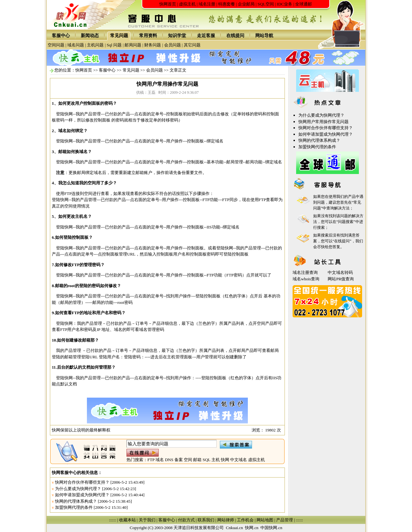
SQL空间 (266, 4)
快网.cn (252, 528)
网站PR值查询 (341, 279)
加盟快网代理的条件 (74, 507)
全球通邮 (304, 4)
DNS (169, 460)
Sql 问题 (114, 45)
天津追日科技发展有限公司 (199, 528)
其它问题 (192, 45)
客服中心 (61, 36)
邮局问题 (133, 45)
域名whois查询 (306, 279)
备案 (179, 460)
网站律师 (226, 520)
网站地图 (265, 520)
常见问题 (119, 36)
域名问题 (76, 45)
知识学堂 (177, 36)
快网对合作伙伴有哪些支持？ (82, 482)
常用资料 (148, 36)
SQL (206, 460)
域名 (160, 460)
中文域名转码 (340, 272)
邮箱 (197, 460)
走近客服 (206, 36)
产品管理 (285, 520)
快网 (225, 460)
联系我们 (206, 520)
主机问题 (95, 45)
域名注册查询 (305, 272)
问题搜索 (346, 222)
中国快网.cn (271, 528)
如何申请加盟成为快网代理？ (82, 495)
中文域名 (239, 460)
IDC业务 (285, 4)
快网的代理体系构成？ (76, 501)
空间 (188, 460)
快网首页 (168, 4)
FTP (151, 460)
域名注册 (207, 4)
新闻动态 (90, 36)
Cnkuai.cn (234, 528)
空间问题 (56, 45)
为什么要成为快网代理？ (78, 489)
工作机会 (245, 520)
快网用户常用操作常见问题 (323, 122)
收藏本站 (127, 520)
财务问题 (153, 45)
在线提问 (235, 36)
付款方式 (186, 520)
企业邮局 (246, 4)
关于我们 (147, 520)
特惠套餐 (227, 4)
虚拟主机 (187, 4)
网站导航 (264, 36)
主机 (216, 460)
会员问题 (173, 45)
